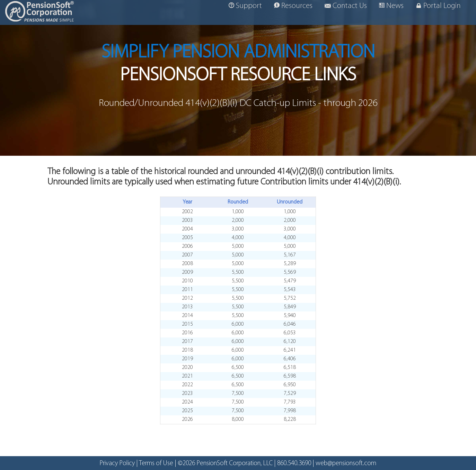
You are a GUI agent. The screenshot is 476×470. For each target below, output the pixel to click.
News (391, 6)
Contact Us (346, 6)
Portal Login (438, 6)
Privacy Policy (117, 464)
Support (245, 6)
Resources (293, 6)
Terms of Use (156, 464)
